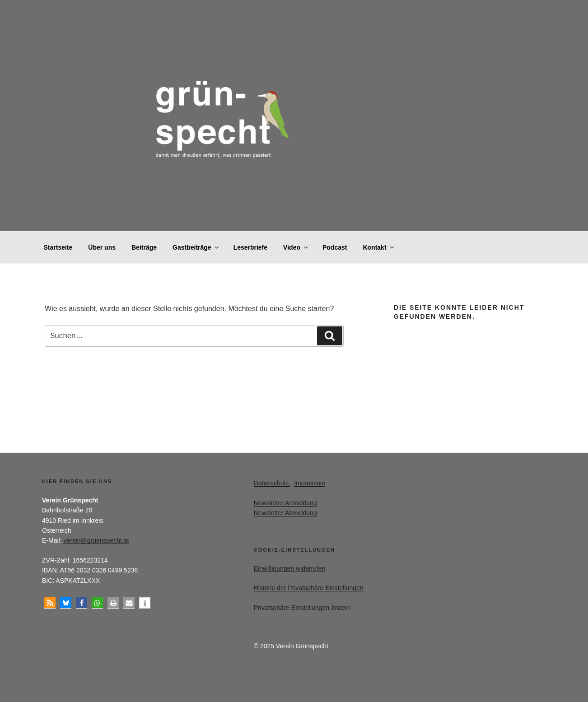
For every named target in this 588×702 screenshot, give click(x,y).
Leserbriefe (250, 247)
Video (296, 247)
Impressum (310, 483)
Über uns (102, 247)
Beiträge (144, 247)
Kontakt (379, 247)
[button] (50, 603)
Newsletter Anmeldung (285, 503)
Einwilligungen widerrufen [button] (290, 568)
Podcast (335, 247)
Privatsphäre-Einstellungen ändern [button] (302, 608)
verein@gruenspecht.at (96, 540)
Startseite (58, 247)
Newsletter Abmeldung (285, 513)
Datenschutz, (272, 483)
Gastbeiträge (196, 247)
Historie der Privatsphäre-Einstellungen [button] (309, 588)
